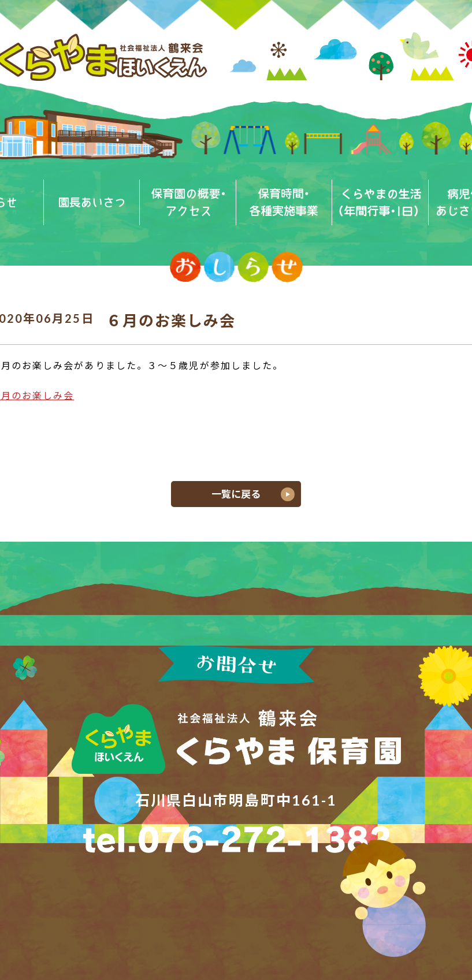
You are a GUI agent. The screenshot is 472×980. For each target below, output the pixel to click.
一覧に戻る (236, 494)
